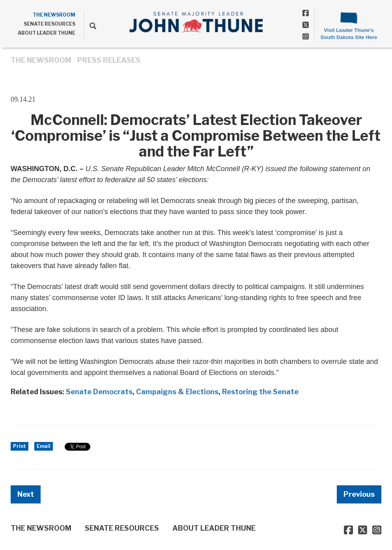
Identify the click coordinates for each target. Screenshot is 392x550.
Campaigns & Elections (177, 392)
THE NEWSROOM (54, 15)
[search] (90, 26)
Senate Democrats (99, 392)
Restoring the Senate (260, 392)
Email (44, 446)
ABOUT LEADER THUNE (47, 33)
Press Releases (109, 60)
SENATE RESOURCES (49, 24)
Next (26, 494)
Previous (359, 494)
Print (20, 446)
